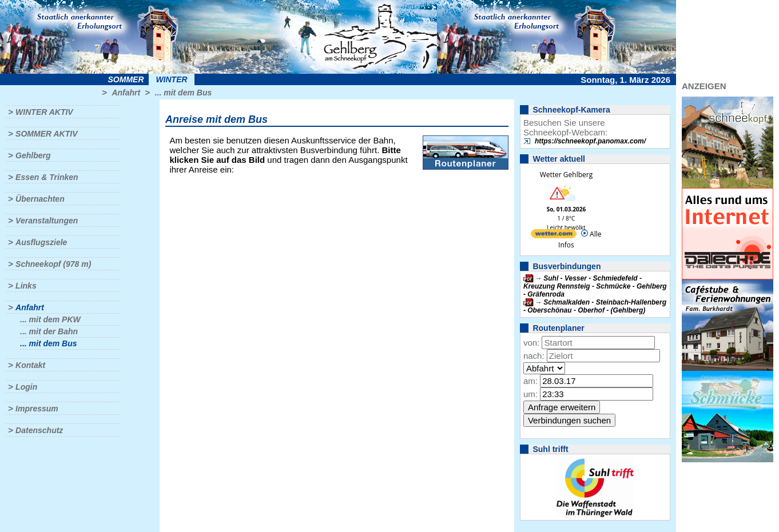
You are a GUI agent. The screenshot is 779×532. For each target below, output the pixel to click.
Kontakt (30, 365)
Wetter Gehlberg (566, 175)
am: (530, 381)
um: (530, 394)
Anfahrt (126, 93)
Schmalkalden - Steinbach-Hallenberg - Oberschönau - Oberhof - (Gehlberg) (595, 306)
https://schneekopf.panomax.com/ (590, 141)
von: (531, 343)
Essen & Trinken (47, 177)
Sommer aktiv (46, 134)
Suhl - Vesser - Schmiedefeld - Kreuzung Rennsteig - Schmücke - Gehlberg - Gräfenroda (595, 286)
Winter (171, 79)
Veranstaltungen (47, 221)
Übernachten (40, 199)
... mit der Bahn (49, 331)
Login (26, 387)
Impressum (37, 409)
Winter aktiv (44, 112)
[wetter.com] (554, 236)
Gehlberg (33, 155)
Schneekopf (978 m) (53, 264)
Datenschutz (39, 430)
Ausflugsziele (41, 242)
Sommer (126, 79)
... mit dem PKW (50, 319)
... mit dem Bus (184, 93)
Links (26, 286)
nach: (534, 356)
